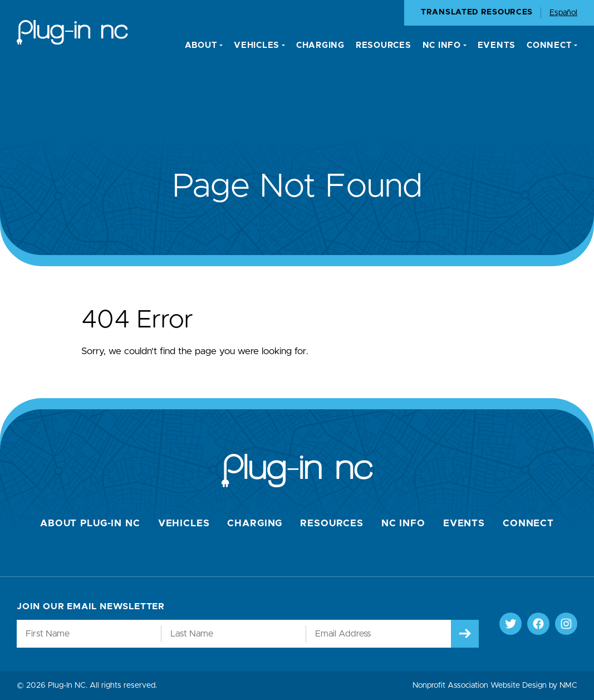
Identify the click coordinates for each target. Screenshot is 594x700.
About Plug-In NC (90, 523)
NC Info (403, 523)
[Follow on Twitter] (510, 624)
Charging (255, 523)
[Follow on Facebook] (538, 624)
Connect (528, 523)
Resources (332, 523)
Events (464, 523)
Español (563, 13)
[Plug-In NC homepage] (72, 32)
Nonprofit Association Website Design (480, 686)
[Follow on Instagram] (566, 624)
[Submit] (465, 634)
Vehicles (184, 523)
